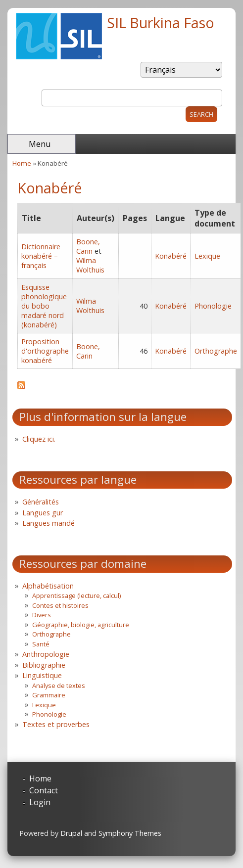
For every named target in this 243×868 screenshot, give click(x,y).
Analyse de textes (59, 685)
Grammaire (49, 695)
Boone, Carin (88, 246)
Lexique (207, 256)
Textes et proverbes (56, 724)
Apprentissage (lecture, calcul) (76, 595)
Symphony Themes (130, 833)
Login (40, 802)
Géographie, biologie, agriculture (81, 625)
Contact (44, 790)
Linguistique (42, 675)
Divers (42, 615)
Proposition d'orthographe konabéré (45, 351)
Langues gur (43, 513)
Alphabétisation (48, 586)
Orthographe (216, 351)
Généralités (41, 502)
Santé (41, 644)
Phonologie (213, 306)
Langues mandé (49, 523)
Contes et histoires (60, 605)
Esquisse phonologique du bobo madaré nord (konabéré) (44, 306)
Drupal (71, 833)
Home (22, 163)
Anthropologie (46, 654)
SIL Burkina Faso (161, 23)
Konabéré (171, 256)
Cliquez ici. (39, 439)
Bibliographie (44, 665)
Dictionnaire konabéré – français (41, 256)
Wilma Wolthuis (90, 265)
